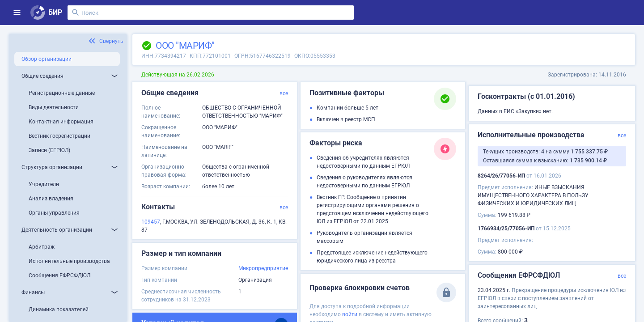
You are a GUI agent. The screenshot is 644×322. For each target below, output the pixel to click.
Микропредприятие (263, 268)
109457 (151, 222)
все (284, 93)
